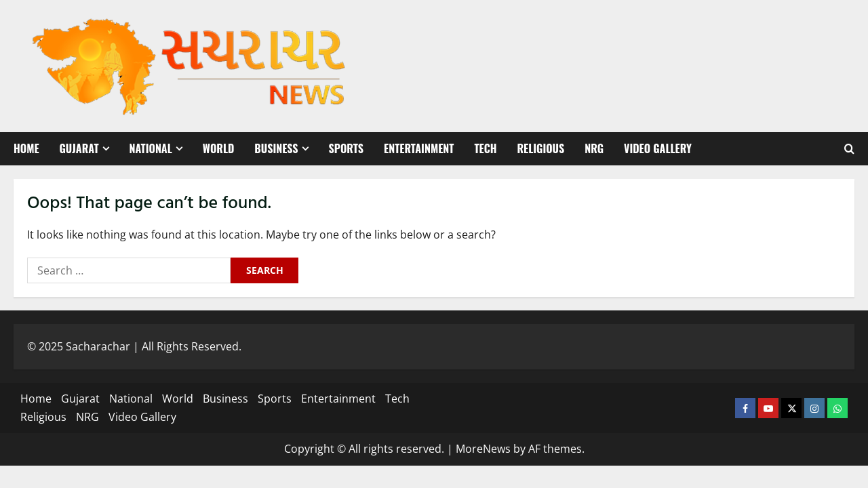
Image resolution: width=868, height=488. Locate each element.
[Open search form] (849, 149)
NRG (594, 148)
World (219, 148)
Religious (540, 148)
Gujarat (79, 148)
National (151, 148)
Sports (347, 148)
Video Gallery (658, 148)
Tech (485, 148)
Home (26, 148)
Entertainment (419, 148)
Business (276, 148)
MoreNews (483, 449)
